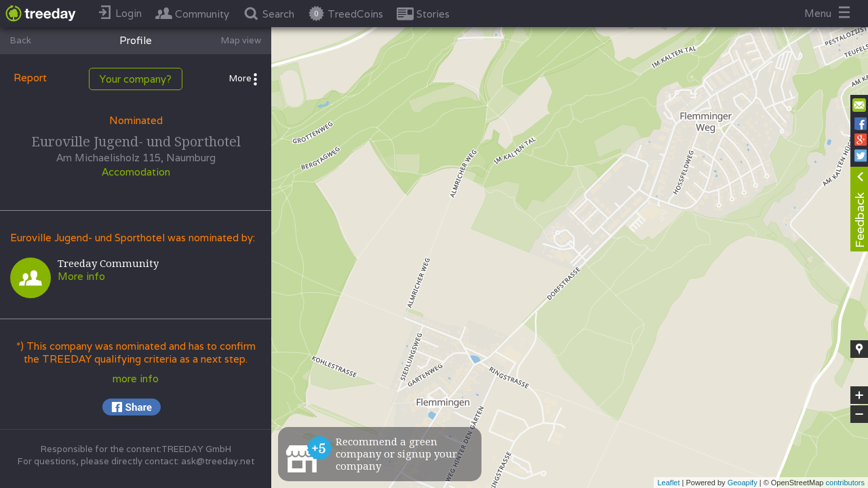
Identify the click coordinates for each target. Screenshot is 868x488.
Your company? (136, 79)
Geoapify (743, 483)
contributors (845, 483)
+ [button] (860, 395)
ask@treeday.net (218, 461)
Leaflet (668, 483)
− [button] (859, 414)
